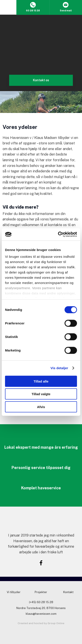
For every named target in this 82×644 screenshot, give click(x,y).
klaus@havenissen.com (41, 614)
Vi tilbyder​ (14, 592)
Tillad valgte (41, 394)
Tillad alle (41, 381)
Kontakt (68, 592)
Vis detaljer (59, 368)
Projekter (41, 592)
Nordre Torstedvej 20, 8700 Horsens (41, 608)
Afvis (41, 407)
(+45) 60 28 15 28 (41, 602)
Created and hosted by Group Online (41, 623)
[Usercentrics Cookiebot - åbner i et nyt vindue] (58, 234)
